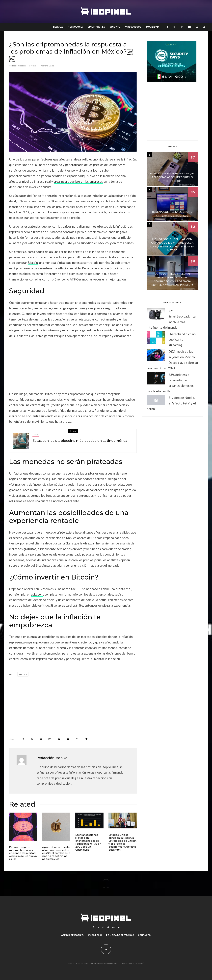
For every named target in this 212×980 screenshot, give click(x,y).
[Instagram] (182, 27)
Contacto (144, 935)
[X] (174, 27)
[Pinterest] (108, 927)
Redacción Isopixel (18, 66)
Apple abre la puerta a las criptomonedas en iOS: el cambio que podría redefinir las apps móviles (56, 853)
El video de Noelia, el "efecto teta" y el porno (171, 403)
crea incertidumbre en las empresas (78, 181)
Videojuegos (133, 27)
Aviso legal (95, 935)
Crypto (32, 66)
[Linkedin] (197, 27)
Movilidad (152, 27)
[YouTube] (189, 27)
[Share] (23, 739)
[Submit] (59, 739)
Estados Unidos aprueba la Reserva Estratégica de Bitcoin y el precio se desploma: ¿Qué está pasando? (122, 842)
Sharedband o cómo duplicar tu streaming (182, 340)
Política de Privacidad (120, 935)
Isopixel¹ (140, 963)
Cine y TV (115, 27)
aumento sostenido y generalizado (59, 165)
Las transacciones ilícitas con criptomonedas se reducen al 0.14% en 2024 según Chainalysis (88, 842)
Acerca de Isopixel (73, 935)
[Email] (77, 739)
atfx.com (37, 594)
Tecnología (75, 27)
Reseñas (58, 27)
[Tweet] (32, 739)
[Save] (68, 739)
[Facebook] (167, 27)
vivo (79, 549)
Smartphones (96, 27)
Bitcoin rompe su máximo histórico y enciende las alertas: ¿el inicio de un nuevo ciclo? (23, 853)
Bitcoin (33, 263)
